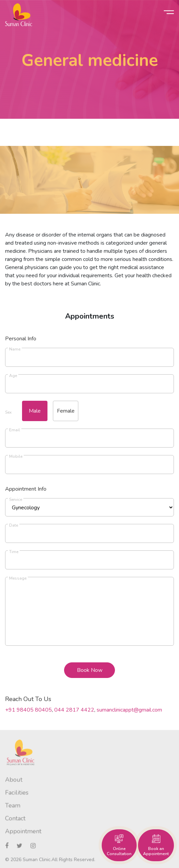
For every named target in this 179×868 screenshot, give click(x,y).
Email (15, 430)
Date (14, 525)
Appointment (23, 836)
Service (16, 499)
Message (18, 578)
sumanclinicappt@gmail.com (129, 710)
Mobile (16, 456)
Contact (15, 824)
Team (13, 811)
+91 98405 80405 (28, 710)
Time (14, 552)
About (14, 785)
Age (13, 376)
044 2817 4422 (74, 710)
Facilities (17, 798)
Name (15, 349)
